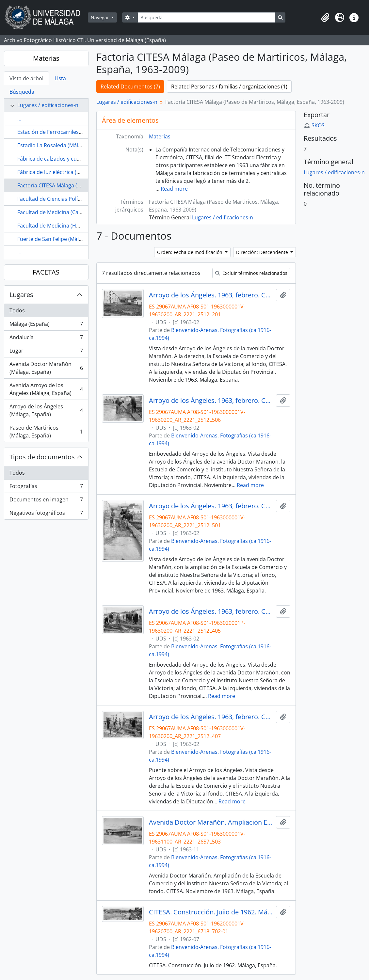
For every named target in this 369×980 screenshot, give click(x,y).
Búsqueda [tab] (22, 92)
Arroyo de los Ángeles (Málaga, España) (46, 410)
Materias (46, 58)
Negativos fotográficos (46, 514)
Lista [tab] (60, 78)
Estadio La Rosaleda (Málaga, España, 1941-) (71, 145)
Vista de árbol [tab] (26, 78)
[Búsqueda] (206, 17)
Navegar (101, 17)
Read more (174, 189)
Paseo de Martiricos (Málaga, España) (46, 432)
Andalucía (46, 339)
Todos (17, 310)
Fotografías (46, 488)
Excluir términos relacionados (251, 273)
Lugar (46, 352)
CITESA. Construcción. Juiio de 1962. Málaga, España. (211, 912)
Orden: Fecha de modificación (190, 252)
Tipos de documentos (42, 457)
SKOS (314, 125)
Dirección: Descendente (263, 252)
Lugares (21, 295)
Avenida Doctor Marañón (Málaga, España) (46, 368)
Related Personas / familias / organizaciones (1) (229, 87)
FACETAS (46, 272)
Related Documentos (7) (130, 87)
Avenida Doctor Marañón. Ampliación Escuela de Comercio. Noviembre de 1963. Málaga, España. (211, 822)
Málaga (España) (46, 325)
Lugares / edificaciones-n (48, 105)
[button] (325, 18)
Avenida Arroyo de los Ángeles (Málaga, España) (46, 389)
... (19, 119)
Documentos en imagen (46, 501)
